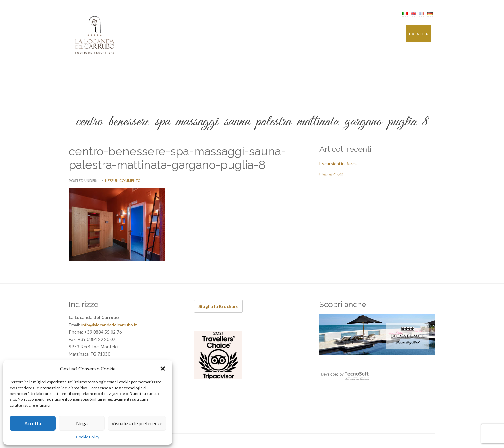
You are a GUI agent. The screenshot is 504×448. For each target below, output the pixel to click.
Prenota (419, 34)
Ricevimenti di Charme (258, 34)
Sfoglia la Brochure (218, 306)
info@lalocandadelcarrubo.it (109, 325)
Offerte (331, 34)
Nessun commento (123, 181)
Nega (82, 423)
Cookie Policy (88, 437)
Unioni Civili (331, 174)
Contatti (387, 34)
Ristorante (182, 34)
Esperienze (302, 34)
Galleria (358, 34)
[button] (163, 369)
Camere (152, 34)
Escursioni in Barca (338, 164)
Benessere (214, 34)
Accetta (33, 423)
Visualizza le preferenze (137, 423)
